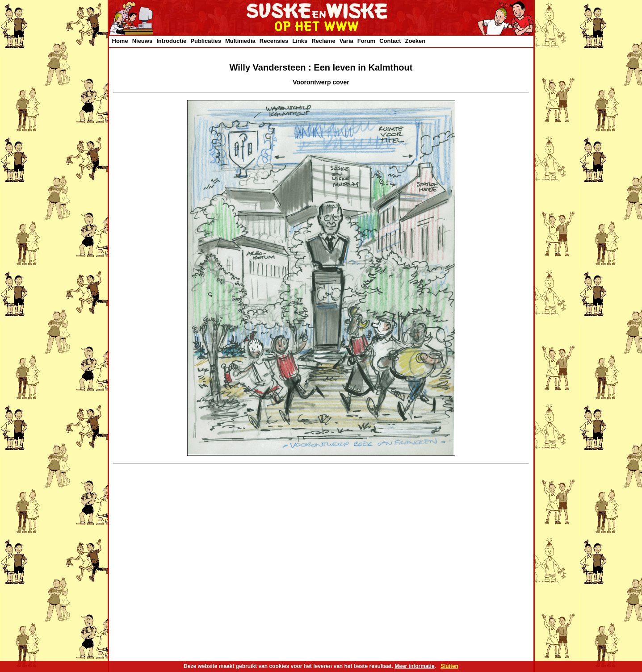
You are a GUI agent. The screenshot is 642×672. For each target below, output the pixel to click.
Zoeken (415, 41)
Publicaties (206, 41)
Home (120, 41)
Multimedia (240, 41)
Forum (366, 41)
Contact (390, 41)
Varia (346, 41)
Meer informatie (414, 666)
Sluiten (449, 666)
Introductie (171, 41)
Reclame (323, 41)
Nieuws (143, 41)
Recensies (274, 41)
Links (300, 41)
